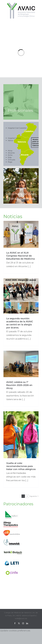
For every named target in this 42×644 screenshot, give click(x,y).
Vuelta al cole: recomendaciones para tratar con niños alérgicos (21, 466)
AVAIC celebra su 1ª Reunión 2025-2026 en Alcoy (19, 385)
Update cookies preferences (15, 631)
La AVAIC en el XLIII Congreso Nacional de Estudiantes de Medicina (20, 256)
